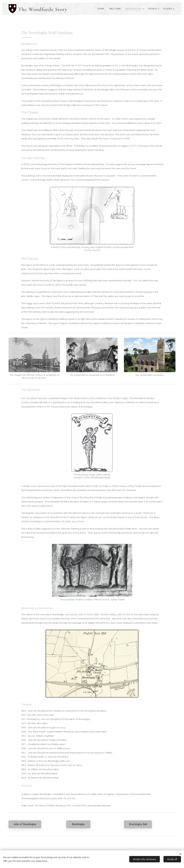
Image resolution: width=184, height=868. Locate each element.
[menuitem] (99, 9)
